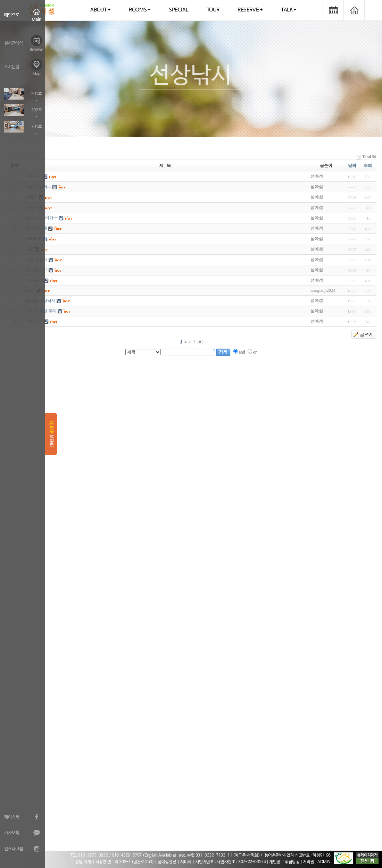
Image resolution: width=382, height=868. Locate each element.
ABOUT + (100, 10)
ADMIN (324, 862)
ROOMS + (140, 10)
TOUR (213, 10)
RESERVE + (250, 10)
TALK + (289, 10)
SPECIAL (178, 10)
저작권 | (310, 862)
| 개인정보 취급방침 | (285, 862)
